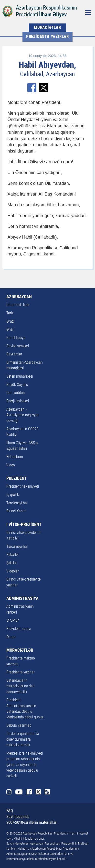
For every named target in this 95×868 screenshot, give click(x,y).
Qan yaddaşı (16, 393)
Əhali (10, 330)
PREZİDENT (17, 478)
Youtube (19, 792)
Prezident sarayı (19, 629)
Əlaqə (11, 637)
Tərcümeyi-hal (17, 503)
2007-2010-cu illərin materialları (32, 822)
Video (11, 465)
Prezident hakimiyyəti (23, 486)
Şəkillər (12, 563)
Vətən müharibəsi (20, 376)
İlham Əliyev (53, 15)
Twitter (38, 792)
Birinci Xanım (16, 511)
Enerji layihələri (18, 401)
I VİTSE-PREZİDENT (24, 525)
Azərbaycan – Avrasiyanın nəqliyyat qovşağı (23, 415)
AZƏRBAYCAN (19, 297)
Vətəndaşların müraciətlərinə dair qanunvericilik (21, 686)
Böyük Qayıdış (17, 385)
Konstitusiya (16, 338)
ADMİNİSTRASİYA (22, 598)
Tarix (10, 313)
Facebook (29, 792)
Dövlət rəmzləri (18, 346)
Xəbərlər (13, 555)
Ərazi (10, 321)
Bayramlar (14, 354)
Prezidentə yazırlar (47, 37)
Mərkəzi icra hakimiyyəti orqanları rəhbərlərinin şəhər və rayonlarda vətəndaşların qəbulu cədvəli (25, 765)
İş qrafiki (13, 495)
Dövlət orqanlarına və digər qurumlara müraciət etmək (23, 740)
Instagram (9, 792)
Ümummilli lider (18, 305)
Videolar (13, 571)
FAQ (10, 811)
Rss (47, 792)
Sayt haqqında (18, 817)
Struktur (13, 620)
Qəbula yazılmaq (19, 725)
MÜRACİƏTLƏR (47, 27)
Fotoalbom (15, 457)
